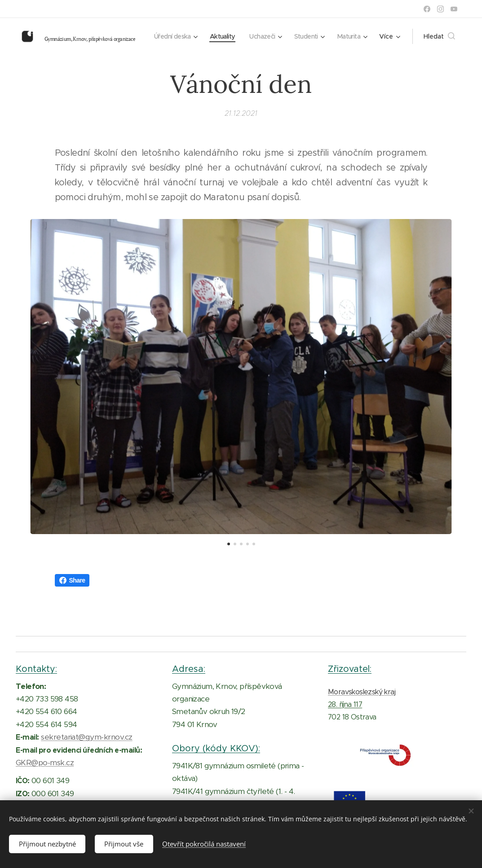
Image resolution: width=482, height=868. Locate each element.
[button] (439, 36)
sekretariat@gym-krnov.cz (87, 737)
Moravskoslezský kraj (362, 692)
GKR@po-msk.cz (45, 763)
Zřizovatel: (350, 669)
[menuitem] (211, 36)
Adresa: (189, 669)
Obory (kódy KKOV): (216, 748)
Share (72, 580)
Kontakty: (36, 669)
